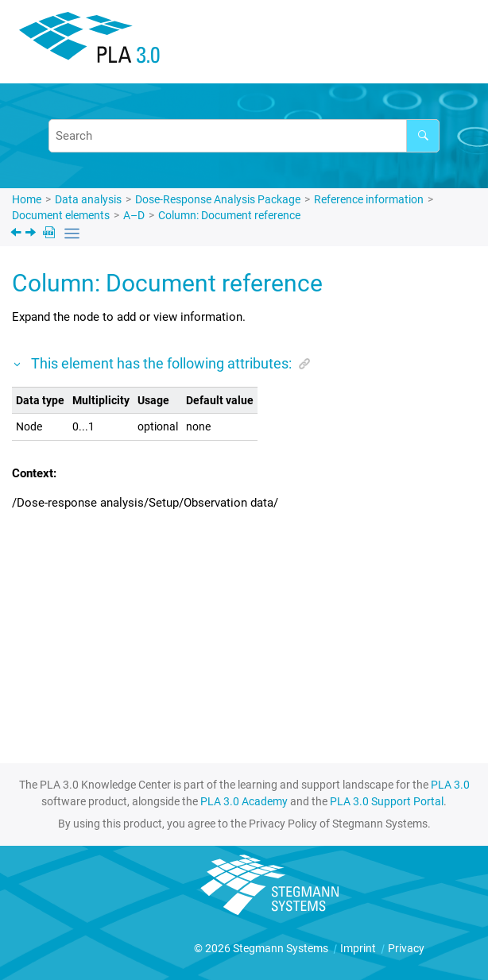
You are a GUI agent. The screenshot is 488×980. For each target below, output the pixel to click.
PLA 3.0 (450, 785)
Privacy (406, 948)
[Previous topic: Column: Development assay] (17, 234)
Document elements (61, 215)
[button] (18, 363)
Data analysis (88, 199)
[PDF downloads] (50, 234)
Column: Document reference (229, 215)
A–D (134, 215)
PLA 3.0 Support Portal (387, 801)
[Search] (423, 136)
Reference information (369, 199)
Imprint (359, 948)
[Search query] (244, 136)
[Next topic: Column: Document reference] (32, 234)
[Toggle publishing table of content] (72, 234)
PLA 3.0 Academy (244, 801)
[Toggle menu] (452, 44)
